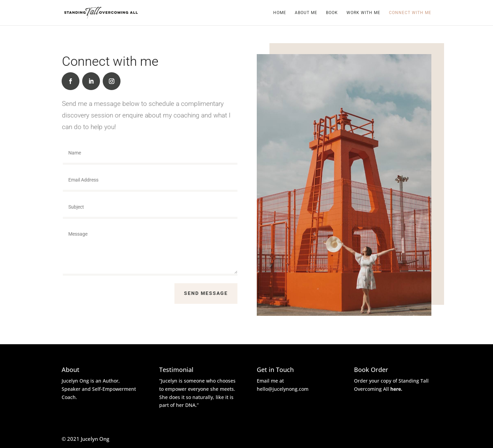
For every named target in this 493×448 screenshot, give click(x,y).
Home (280, 13)
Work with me (363, 13)
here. (396, 389)
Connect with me (410, 13)
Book (332, 13)
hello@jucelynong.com (283, 389)
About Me (306, 13)
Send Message (209, 293)
